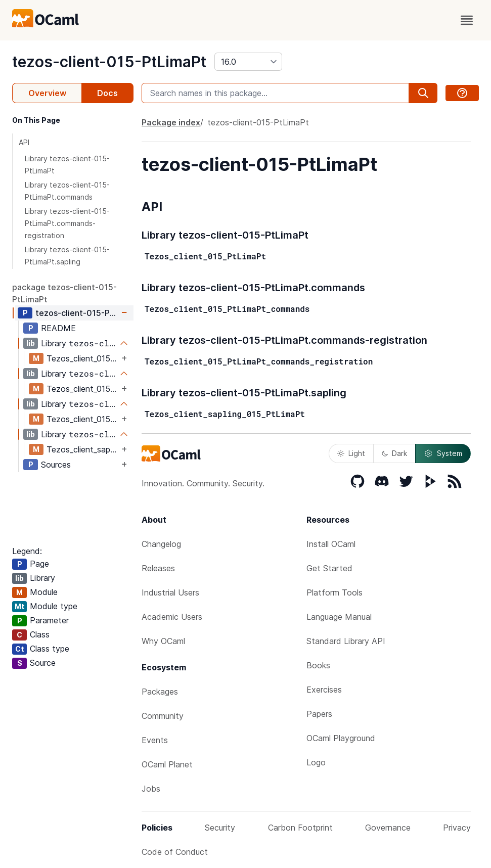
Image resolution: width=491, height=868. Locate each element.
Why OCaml (163, 641)
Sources (56, 465)
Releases (158, 568)
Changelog (161, 544)
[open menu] (467, 20)
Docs (107, 93)
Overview (47, 93)
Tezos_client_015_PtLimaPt (83, 358)
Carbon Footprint (300, 828)
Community (163, 716)
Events (155, 740)
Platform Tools (334, 592)
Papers (319, 714)
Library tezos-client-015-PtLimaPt (67, 165)
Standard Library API (346, 641)
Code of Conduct (175, 852)
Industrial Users (170, 592)
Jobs (151, 789)
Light (351, 453)
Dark (394, 453)
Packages (160, 692)
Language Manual (339, 617)
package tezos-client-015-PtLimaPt (64, 293)
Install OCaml (331, 544)
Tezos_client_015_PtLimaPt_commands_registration (83, 419)
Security (220, 828)
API (24, 142)
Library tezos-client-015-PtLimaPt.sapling (67, 256)
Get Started (329, 568)
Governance (388, 828)
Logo (316, 762)
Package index (171, 122)
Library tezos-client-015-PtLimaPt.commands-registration (67, 223)
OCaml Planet (167, 764)
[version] (248, 62)
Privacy (457, 828)
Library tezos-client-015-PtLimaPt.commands (67, 191)
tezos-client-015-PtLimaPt (109, 62)
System (443, 453)
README (58, 328)
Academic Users (172, 617)
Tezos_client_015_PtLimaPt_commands (83, 389)
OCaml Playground (341, 738)
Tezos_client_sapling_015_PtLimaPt (83, 449)
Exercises (324, 690)
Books (318, 665)
